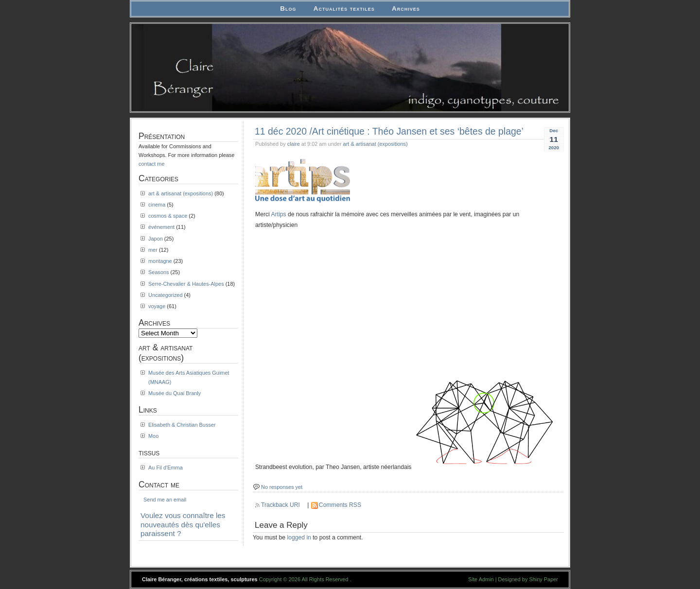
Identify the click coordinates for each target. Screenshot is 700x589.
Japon (156, 239)
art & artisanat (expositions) (376, 144)
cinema (157, 205)
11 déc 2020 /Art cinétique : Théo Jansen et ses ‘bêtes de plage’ (389, 131)
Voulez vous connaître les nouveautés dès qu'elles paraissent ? (183, 524)
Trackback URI (280, 505)
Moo (153, 436)
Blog (288, 9)
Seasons (159, 272)
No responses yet (282, 487)
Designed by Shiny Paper (528, 579)
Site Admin (481, 579)
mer (153, 250)
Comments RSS (340, 505)
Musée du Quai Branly (175, 393)
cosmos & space (168, 216)
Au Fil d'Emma (166, 468)
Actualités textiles (344, 9)
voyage (157, 306)
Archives (406, 9)
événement (161, 227)
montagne (160, 261)
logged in (299, 537)
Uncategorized (166, 295)
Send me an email (165, 500)
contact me (152, 164)
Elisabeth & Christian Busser (182, 425)
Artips (278, 214)
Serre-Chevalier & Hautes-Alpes (186, 284)
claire (294, 144)
